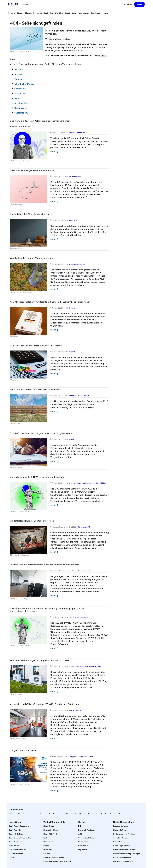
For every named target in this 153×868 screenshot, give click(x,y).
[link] (12, 13)
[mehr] (107, 13)
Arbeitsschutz (21, 103)
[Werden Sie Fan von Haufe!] (80, 826)
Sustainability (21, 113)
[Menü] (27, 4)
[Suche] (128, 4)
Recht (17, 98)
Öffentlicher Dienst (24, 84)
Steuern (18, 74)
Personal (19, 69)
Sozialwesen (21, 108)
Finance (18, 79)
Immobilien (20, 94)
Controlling (20, 89)
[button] (139, 4)
